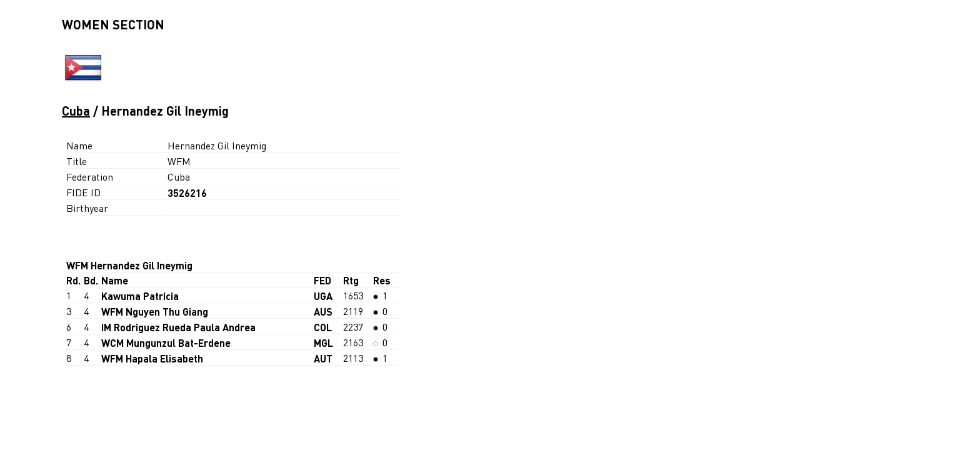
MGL (323, 343)
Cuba (76, 111)
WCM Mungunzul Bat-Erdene (166, 343)
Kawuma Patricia (140, 296)
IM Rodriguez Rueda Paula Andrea (178, 327)
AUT (323, 358)
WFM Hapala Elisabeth (152, 358)
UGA (323, 296)
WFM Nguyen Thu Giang (155, 312)
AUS (323, 312)
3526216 (187, 193)
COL (323, 327)
